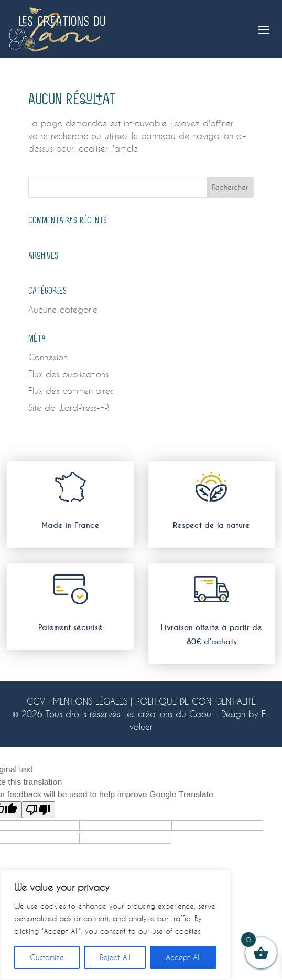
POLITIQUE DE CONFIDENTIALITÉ (196, 701)
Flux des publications (68, 374)
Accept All (183, 957)
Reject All (115, 957)
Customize (47, 957)
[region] (115, 925)
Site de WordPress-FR (69, 407)
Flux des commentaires (71, 391)
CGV (36, 701)
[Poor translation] (38, 810)
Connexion (48, 357)
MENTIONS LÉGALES (90, 701)
